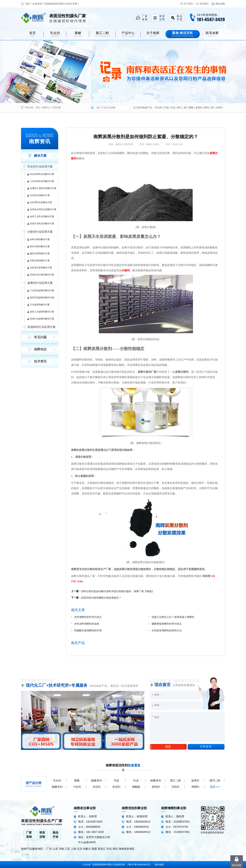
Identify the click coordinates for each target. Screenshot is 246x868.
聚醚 (191, 108)
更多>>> (215, 787)
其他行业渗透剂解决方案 (42, 319)
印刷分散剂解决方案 (40, 260)
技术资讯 (40, 361)
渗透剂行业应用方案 (40, 283)
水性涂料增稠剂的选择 (87, 624)
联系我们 (204, 4)
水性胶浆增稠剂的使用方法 (167, 630)
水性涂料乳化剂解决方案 (42, 174)
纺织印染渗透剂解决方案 (42, 297)
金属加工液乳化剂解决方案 (43, 188)
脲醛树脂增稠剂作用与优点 (167, 624)
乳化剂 (159, 108)
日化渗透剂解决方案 (40, 305)
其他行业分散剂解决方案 (42, 275)
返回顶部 (237, 865)
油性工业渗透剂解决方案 (42, 312)
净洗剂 (97, 787)
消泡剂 (175, 787)
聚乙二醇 (182, 108)
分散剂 (219, 108)
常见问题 (57, 108)
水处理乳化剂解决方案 (41, 202)
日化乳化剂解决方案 (40, 195)
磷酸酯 (136, 787)
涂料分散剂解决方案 (40, 239)
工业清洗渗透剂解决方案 (42, 290)
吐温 (173, 108)
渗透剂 (199, 108)
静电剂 (156, 787)
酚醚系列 (97, 781)
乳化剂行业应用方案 (40, 167)
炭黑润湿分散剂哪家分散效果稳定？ (101, 598)
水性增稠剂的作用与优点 (88, 617)
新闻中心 (46, 108)
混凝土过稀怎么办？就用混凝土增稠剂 (173, 617)
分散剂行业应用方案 (40, 232)
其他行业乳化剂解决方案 (42, 223)
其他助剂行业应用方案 (41, 327)
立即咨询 (206, 747)
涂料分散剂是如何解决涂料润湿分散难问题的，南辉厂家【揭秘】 (118, 591)
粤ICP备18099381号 (139, 864)
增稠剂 (195, 787)
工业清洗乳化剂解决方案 (42, 181)
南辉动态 (40, 349)
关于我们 (189, 4)
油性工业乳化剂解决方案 (42, 216)
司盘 (166, 108)
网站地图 (220, 4)
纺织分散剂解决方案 (40, 246)
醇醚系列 (156, 781)
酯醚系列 (57, 787)
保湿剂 (116, 787)
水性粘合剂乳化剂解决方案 (43, 209)
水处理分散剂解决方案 (41, 268)
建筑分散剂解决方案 (40, 253)
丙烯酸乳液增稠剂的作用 (88, 630)
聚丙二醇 (209, 108)
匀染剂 (77, 787)
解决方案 (40, 156)
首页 (38, 108)
